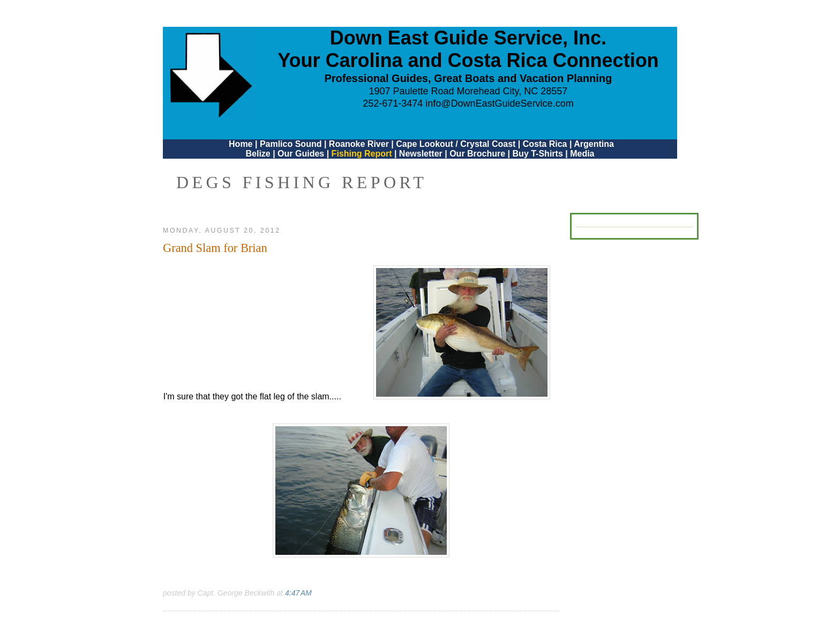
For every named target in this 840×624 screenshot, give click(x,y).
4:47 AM (298, 593)
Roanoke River (359, 144)
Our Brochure (477, 154)
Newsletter (421, 154)
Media (582, 154)
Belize (258, 154)
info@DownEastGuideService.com (499, 103)
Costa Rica (545, 144)
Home (241, 144)
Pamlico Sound (291, 144)
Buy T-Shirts (538, 154)
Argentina (594, 144)
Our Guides (301, 154)
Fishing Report (363, 154)
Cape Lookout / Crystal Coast (456, 144)
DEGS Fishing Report (302, 182)
